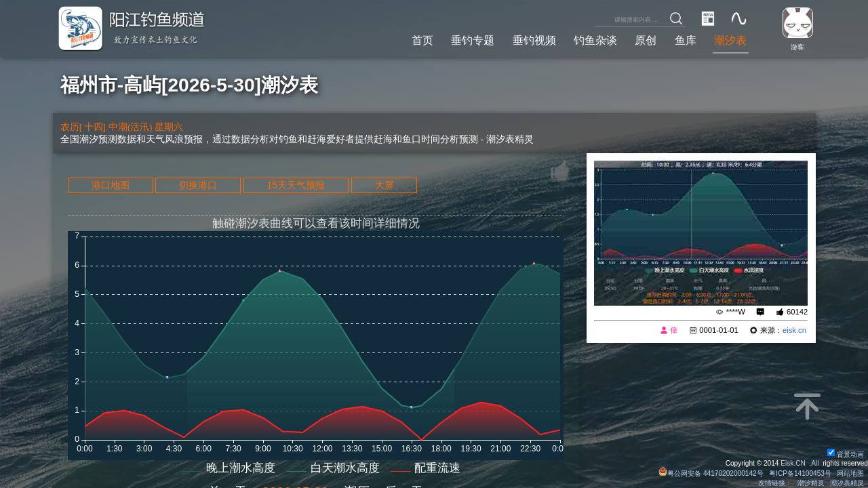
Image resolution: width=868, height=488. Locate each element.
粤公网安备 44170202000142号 (712, 473)
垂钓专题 (473, 40)
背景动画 (846, 454)
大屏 (384, 185)
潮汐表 (730, 40)
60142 (797, 312)
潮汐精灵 (811, 483)
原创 (646, 40)
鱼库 (686, 40)
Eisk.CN (793, 463)
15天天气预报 (296, 185)
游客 (797, 47)
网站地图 (850, 473)
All (815, 463)
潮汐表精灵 (847, 483)
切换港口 (198, 185)
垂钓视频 (534, 40)
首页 (422, 40)
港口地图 (111, 185)
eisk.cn (794, 330)
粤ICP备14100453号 (800, 473)
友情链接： (775, 483)
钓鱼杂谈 (595, 40)
